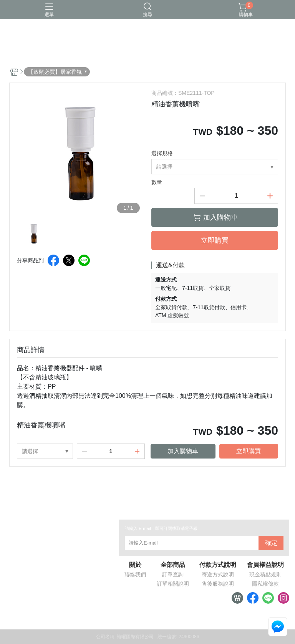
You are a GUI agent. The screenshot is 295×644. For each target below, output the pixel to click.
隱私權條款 (265, 584)
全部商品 (173, 565)
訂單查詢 (173, 574)
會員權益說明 (265, 565)
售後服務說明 (218, 584)
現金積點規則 (265, 574)
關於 (135, 565)
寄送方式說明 (218, 574)
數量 (157, 182)
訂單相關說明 (173, 584)
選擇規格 (162, 153)
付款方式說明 (218, 565)
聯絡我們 (135, 574)
